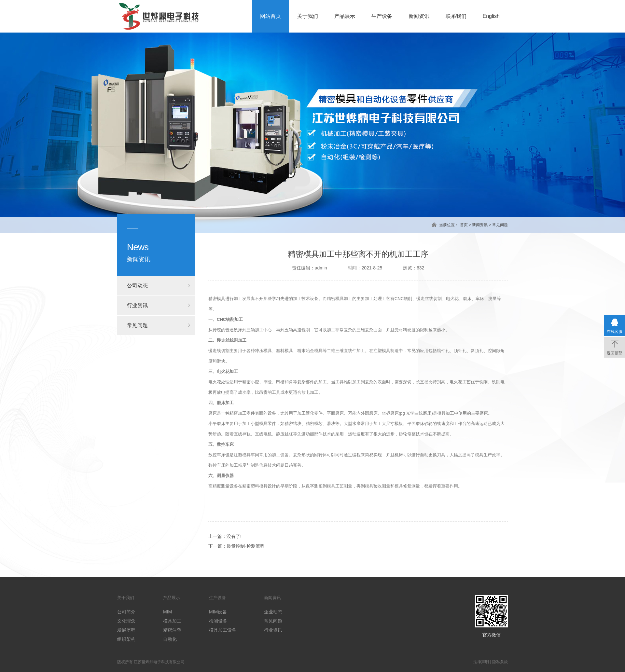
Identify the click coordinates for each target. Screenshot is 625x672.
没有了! (234, 536)
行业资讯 (137, 305)
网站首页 (271, 16)
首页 (464, 225)
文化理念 (126, 621)
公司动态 (137, 286)
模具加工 (172, 621)
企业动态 (273, 612)
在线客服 (615, 332)
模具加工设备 (223, 630)
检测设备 (218, 621)
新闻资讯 (419, 16)
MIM (167, 612)
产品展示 (345, 16)
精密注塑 (172, 630)
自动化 (170, 639)
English (491, 16)
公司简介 (126, 612)
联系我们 (456, 16)
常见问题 (500, 225)
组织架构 (126, 639)
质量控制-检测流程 (246, 546)
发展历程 (126, 630)
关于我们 (308, 16)
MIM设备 (218, 612)
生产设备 (382, 16)
